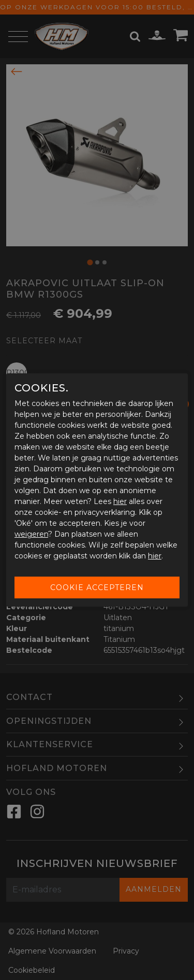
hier (120, 501)
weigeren (31, 534)
